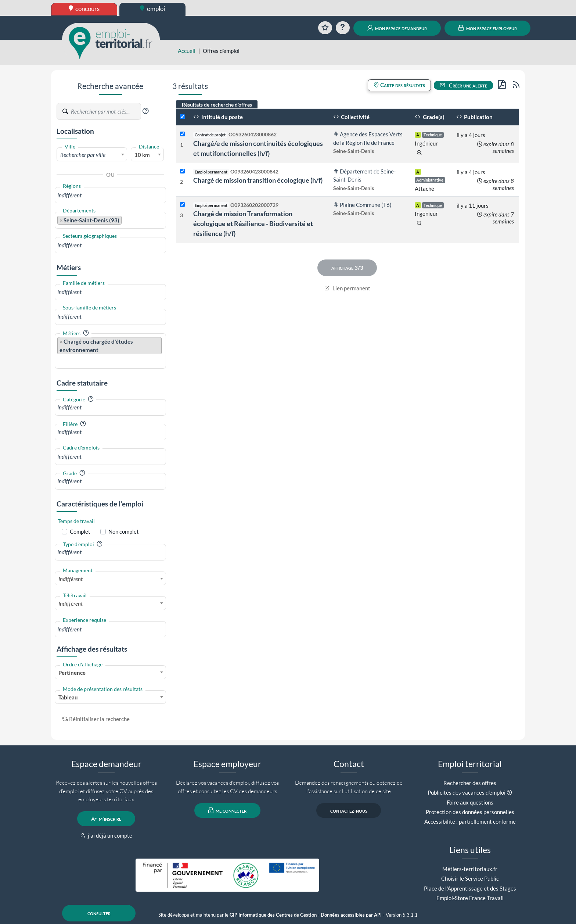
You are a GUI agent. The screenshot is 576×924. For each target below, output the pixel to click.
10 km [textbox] (142, 155)
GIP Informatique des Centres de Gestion (273, 915)
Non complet (124, 531)
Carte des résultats (399, 85)
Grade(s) (430, 117)
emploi (152, 9)
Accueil (187, 51)
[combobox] (92, 154)
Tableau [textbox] (68, 697)
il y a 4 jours (471, 135)
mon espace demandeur (397, 28)
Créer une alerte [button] (464, 85)
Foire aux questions (470, 802)
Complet (80, 531)
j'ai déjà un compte (106, 835)
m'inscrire (106, 819)
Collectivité (352, 117)
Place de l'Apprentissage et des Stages (470, 888)
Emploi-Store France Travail (470, 898)
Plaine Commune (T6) (363, 205)
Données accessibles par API (351, 915)
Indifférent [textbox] (71, 579)
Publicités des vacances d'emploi (467, 792)
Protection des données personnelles (470, 812)
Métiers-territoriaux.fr (470, 869)
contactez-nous (349, 810)
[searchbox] (110, 195)
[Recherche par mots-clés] (105, 111)
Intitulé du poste (218, 117)
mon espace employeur (488, 28)
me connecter (228, 810)
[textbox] (92, 155)
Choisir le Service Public (470, 878)
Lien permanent (347, 288)
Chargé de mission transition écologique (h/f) (258, 180)
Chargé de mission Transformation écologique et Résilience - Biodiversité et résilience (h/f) (253, 223)
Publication (475, 117)
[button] (145, 111)
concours (84, 9)
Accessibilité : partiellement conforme (470, 821)
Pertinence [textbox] (72, 673)
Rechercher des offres (470, 783)
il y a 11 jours (473, 205)
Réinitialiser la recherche (96, 719)
